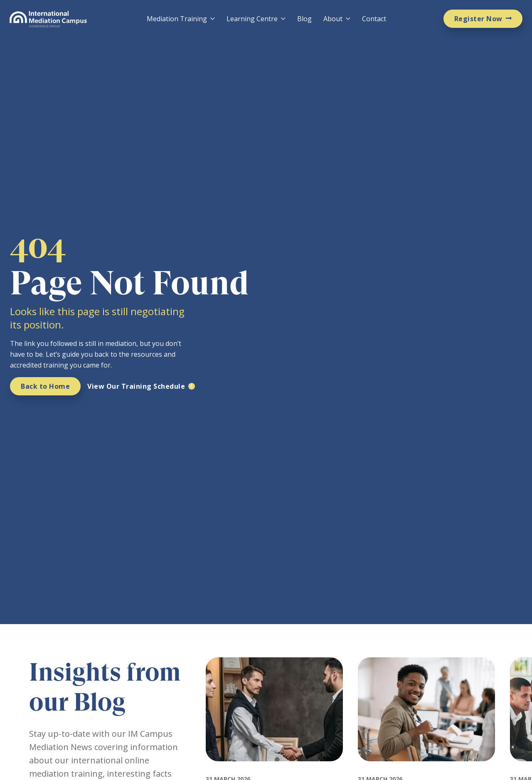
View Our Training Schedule (136, 386)
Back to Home (45, 386)
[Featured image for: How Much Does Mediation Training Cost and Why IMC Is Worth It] (426, 769)
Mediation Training (177, 19)
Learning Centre (252, 19)
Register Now (478, 19)
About (333, 19)
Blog (304, 19)
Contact (374, 19)
